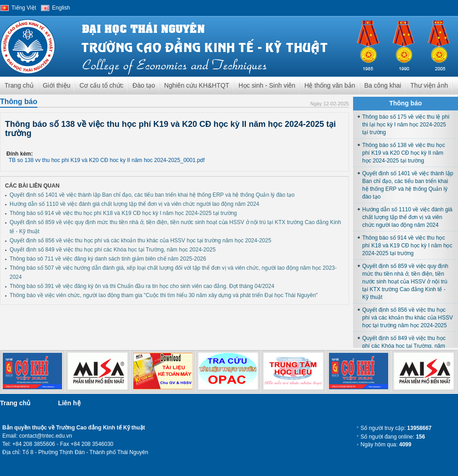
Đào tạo (144, 85)
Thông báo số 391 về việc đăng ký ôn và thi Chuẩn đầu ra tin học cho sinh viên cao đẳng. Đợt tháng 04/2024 (142, 286)
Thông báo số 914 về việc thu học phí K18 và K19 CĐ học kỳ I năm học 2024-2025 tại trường (123, 213)
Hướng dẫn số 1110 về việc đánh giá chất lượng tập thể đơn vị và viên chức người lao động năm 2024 (134, 204)
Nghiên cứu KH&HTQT (197, 85)
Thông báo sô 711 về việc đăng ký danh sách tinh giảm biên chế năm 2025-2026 (108, 259)
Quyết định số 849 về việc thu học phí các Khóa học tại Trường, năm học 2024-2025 (113, 250)
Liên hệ (69, 403)
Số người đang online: (393, 437)
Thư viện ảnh (429, 85)
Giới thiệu (57, 85)
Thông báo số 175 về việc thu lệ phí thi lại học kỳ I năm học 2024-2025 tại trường (406, 125)
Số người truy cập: (396, 428)
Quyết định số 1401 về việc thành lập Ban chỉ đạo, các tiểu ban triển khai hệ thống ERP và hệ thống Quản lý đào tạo (152, 195)
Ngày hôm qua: (386, 445)
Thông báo (19, 102)
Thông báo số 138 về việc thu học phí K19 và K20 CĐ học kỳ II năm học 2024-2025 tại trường (403, 153)
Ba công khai (383, 85)
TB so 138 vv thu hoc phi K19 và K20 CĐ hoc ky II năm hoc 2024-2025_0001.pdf (107, 160)
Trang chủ (19, 85)
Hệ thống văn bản (330, 85)
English (61, 8)
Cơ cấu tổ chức (101, 85)
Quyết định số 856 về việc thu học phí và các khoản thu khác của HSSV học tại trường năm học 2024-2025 (141, 241)
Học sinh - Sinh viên (267, 85)
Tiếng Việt (24, 8)
